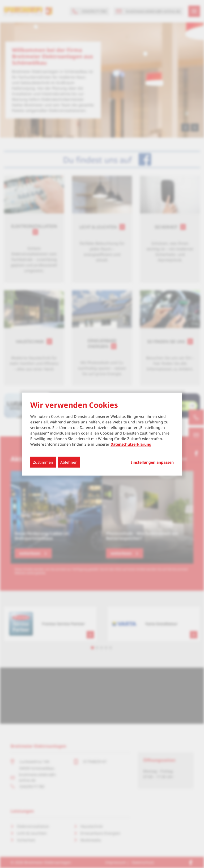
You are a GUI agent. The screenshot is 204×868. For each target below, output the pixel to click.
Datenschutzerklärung (131, 444)
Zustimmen (43, 462)
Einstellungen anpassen (152, 462)
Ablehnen (69, 462)
